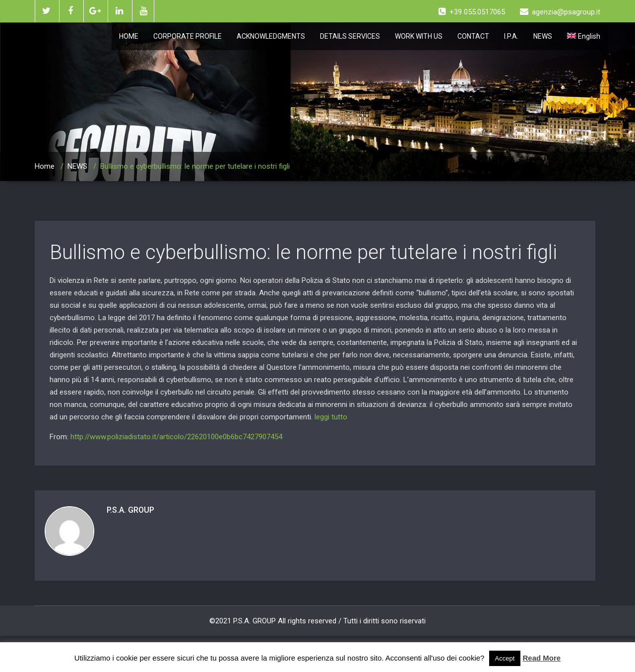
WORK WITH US (419, 36)
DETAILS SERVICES (350, 36)
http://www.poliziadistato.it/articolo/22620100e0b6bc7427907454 (176, 437)
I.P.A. (511, 36)
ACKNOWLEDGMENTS (271, 36)
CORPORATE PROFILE (188, 36)
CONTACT (473, 36)
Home (45, 166)
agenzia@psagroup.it (560, 12)
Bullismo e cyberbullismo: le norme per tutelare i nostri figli (303, 252)
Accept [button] (505, 658)
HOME (129, 36)
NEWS (543, 36)
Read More (542, 658)
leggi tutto (331, 417)
